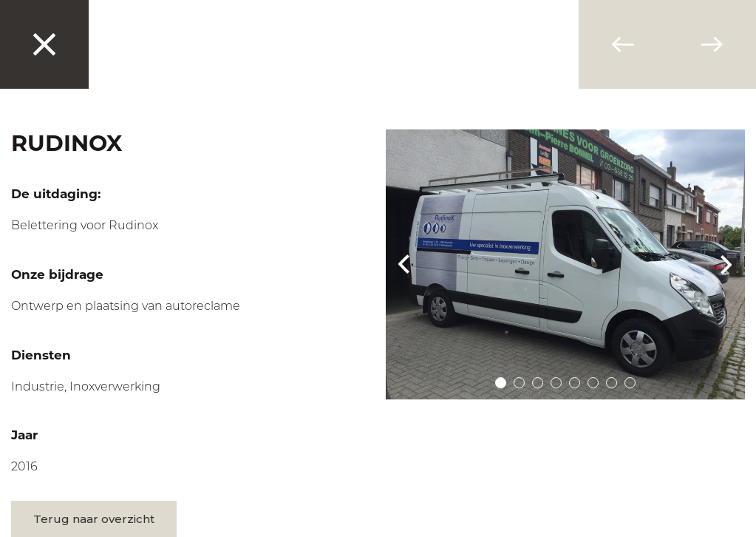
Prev (404, 264)
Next (726, 264)
